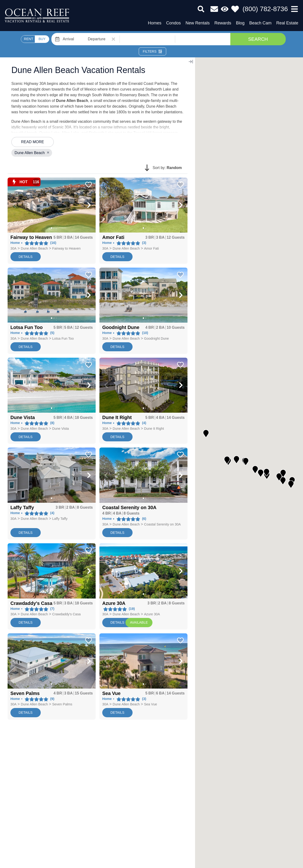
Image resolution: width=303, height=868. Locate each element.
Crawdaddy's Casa (67, 614)
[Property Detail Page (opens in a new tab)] (52, 205)
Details (25, 257)
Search (258, 39)
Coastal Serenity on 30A (163, 524)
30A (13, 248)
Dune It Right (154, 429)
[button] (14, 205)
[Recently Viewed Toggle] (225, 9)
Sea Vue (151, 704)
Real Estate (287, 23)
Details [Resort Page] (117, 622)
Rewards (223, 23)
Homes (155, 23)
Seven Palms (62, 704)
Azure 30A (152, 614)
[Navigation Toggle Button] (294, 9)
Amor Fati (151, 248)
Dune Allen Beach (34, 248)
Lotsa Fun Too (63, 338)
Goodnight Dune (157, 338)
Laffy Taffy (60, 519)
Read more (33, 142)
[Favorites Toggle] (235, 9)
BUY (42, 39)
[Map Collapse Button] (191, 62)
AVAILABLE (139, 622)
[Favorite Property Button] (88, 183)
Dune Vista (61, 429)
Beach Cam (260, 23)
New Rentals (198, 23)
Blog (240, 23)
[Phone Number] (265, 9)
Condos (174, 23)
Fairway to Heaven (67, 248)
